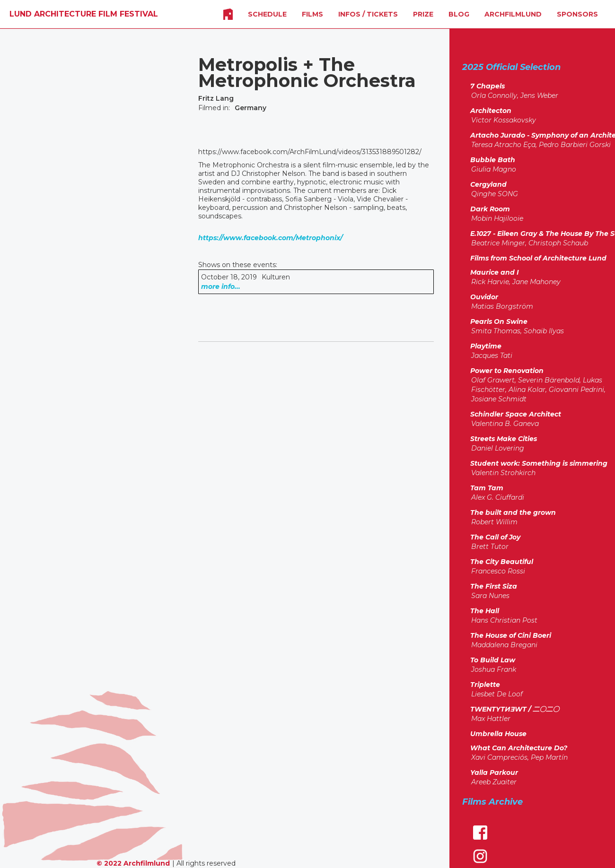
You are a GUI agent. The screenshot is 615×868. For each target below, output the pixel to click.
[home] (84, 14)
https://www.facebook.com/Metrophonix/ (270, 238)
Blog (459, 14)
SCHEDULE (267, 14)
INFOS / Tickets (368, 14)
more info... (221, 286)
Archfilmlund (513, 14)
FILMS (312, 14)
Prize (423, 14)
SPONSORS (577, 14)
